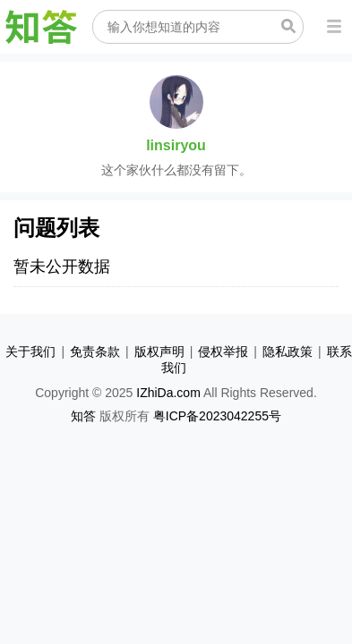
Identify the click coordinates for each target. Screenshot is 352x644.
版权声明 (159, 352)
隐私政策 (288, 352)
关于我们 (30, 352)
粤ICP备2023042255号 (217, 416)
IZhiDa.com (168, 393)
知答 (83, 416)
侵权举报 (223, 352)
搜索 (288, 26)
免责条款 (95, 352)
